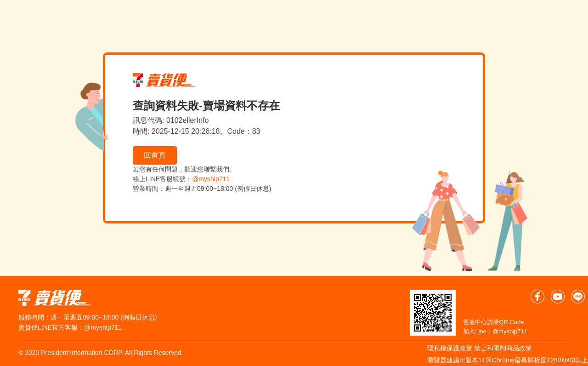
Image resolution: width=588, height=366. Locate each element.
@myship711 (211, 179)
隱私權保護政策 (450, 348)
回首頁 (155, 155)
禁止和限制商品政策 (503, 348)
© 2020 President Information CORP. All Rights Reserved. (101, 353)
